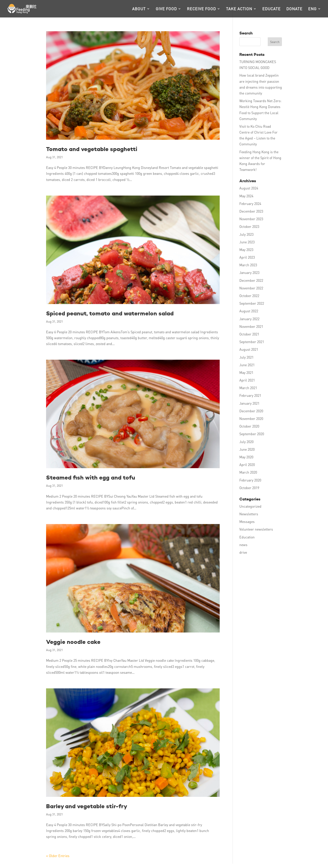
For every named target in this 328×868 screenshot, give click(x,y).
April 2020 (247, 465)
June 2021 (247, 365)
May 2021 (246, 372)
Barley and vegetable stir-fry (87, 806)
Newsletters (249, 514)
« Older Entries (58, 856)
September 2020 (252, 434)
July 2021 (246, 357)
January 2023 (249, 272)
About (139, 9)
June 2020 (247, 449)
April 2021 (247, 380)
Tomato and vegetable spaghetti (92, 149)
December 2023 (251, 211)
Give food (166, 9)
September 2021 (252, 342)
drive (243, 552)
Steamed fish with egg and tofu (91, 478)
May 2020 (246, 457)
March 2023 (248, 265)
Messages (247, 522)
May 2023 (246, 250)
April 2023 (247, 257)
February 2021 (250, 395)
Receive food (201, 9)
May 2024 (246, 196)
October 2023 (249, 226)
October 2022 (249, 296)
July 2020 (246, 442)
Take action (239, 9)
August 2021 (249, 349)
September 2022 (252, 303)
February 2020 (250, 480)
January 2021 (249, 403)
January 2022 (249, 319)
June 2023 (247, 242)
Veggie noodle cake (73, 642)
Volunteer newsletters (256, 529)
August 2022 (249, 311)
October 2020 (249, 426)
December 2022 (251, 280)
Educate (271, 9)
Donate (294, 9)
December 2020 (251, 411)
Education (247, 537)
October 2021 (249, 334)
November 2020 (251, 419)
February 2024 (250, 204)
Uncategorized (250, 506)
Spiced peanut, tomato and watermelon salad (110, 313)
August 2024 (249, 188)
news (243, 545)
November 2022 (251, 288)
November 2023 (251, 219)
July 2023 (246, 234)
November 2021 (251, 326)
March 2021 (248, 388)
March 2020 (248, 472)
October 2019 (249, 488)
